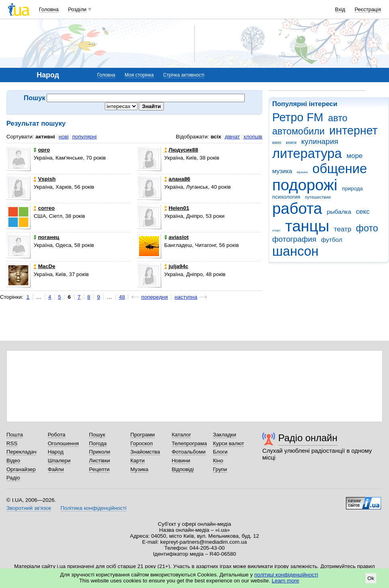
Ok (371, 578)
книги (291, 142)
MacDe (44, 266)
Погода (98, 443)
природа (352, 188)
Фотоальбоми (189, 452)
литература (307, 153)
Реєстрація (368, 9)
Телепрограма (190, 443)
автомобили (298, 131)
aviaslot (176, 237)
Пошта (15, 435)
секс (363, 212)
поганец (46, 237)
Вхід (340, 9)
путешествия (318, 197)
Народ (56, 452)
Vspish (44, 179)
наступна (186, 297)
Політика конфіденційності (93, 508)
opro (42, 150)
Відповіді (183, 469)
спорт (276, 230)
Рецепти (99, 469)
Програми (142, 435)
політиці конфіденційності (286, 575)
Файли (56, 469)
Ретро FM (298, 117)
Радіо (13, 478)
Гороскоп (141, 443)
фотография (294, 239)
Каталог (182, 435)
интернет (353, 130)
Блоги (220, 452)
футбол (331, 240)
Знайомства (145, 452)
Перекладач (21, 452)
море (354, 156)
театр (343, 229)
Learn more (286, 581)
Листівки (99, 461)
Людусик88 (181, 150)
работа (297, 208)
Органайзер (21, 469)
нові (64, 137)
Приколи (99, 452)
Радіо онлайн (308, 438)
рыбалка (339, 212)
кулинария (320, 141)
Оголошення (63, 443)
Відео (13, 461)
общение (340, 169)
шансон (295, 251)
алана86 (177, 179)
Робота (57, 435)
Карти (138, 461)
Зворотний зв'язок (29, 508)
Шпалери (59, 461)
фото (367, 228)
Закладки (224, 435)
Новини (181, 461)
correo (44, 208)
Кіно (218, 461)
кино (277, 142)
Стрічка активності (184, 75)
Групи (220, 469)
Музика (139, 469)
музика (282, 171)
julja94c (176, 266)
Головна (49, 9)
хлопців (253, 137)
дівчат (232, 137)
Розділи (77, 9)
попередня (154, 297)
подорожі (305, 185)
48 (122, 297)
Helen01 (177, 208)
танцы (307, 226)
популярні (84, 137)
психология (286, 197)
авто (338, 118)
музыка (302, 172)
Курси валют (228, 443)
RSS (12, 443)
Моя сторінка (139, 75)
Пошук (97, 435)
